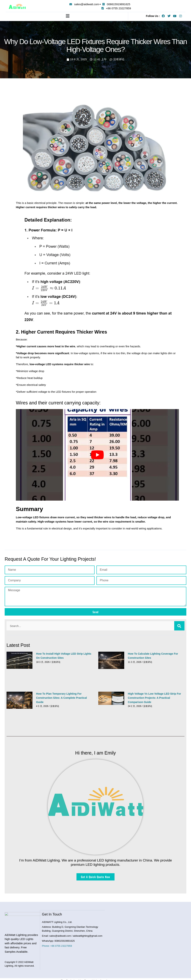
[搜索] (179, 626)
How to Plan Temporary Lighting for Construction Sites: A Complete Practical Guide (62, 698)
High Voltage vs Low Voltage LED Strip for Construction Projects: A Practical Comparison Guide (155, 698)
